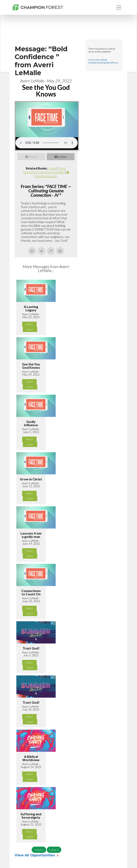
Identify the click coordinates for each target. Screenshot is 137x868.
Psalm (52, 168)
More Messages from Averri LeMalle (44, 170)
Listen (62, 157)
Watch (33, 157)
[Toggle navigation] (119, 7)
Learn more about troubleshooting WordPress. (103, 61)
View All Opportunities (35, 855)
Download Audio (46, 176)
